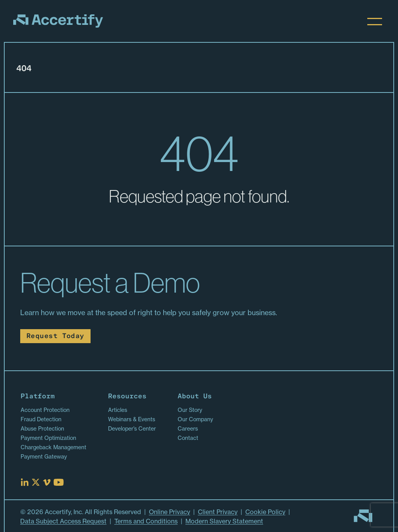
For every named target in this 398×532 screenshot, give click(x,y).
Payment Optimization (48, 438)
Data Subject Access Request (63, 521)
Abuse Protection (42, 429)
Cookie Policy (265, 512)
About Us (195, 397)
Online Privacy (169, 512)
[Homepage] (58, 21)
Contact (188, 438)
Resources (127, 397)
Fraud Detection (41, 419)
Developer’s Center (132, 429)
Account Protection (45, 410)
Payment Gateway (44, 457)
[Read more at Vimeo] (47, 482)
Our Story (190, 410)
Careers (188, 429)
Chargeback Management (53, 447)
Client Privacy (218, 512)
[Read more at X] (36, 482)
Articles (118, 410)
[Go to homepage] (363, 516)
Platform (38, 397)
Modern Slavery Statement (224, 521)
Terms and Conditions (146, 521)
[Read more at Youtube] (59, 482)
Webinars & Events (132, 419)
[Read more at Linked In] (25, 482)
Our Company (195, 419)
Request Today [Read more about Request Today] (55, 336)
